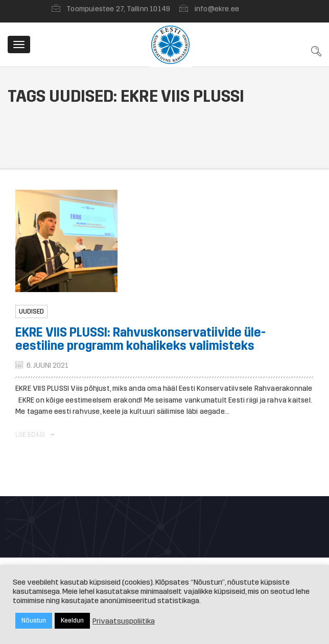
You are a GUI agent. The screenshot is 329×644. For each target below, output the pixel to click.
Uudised (31, 312)
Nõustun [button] (34, 620)
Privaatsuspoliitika (124, 621)
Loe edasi (35, 435)
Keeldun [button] (72, 620)
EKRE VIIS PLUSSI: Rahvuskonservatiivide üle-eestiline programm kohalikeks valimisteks (140, 339)
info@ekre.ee (217, 9)
